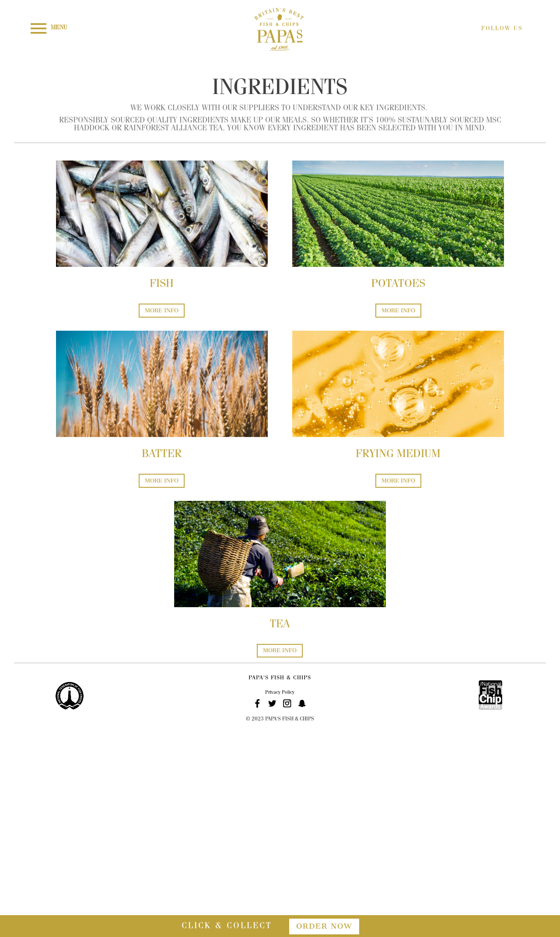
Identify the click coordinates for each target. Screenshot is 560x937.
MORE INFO (162, 310)
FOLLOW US (502, 29)
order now (324, 926)
